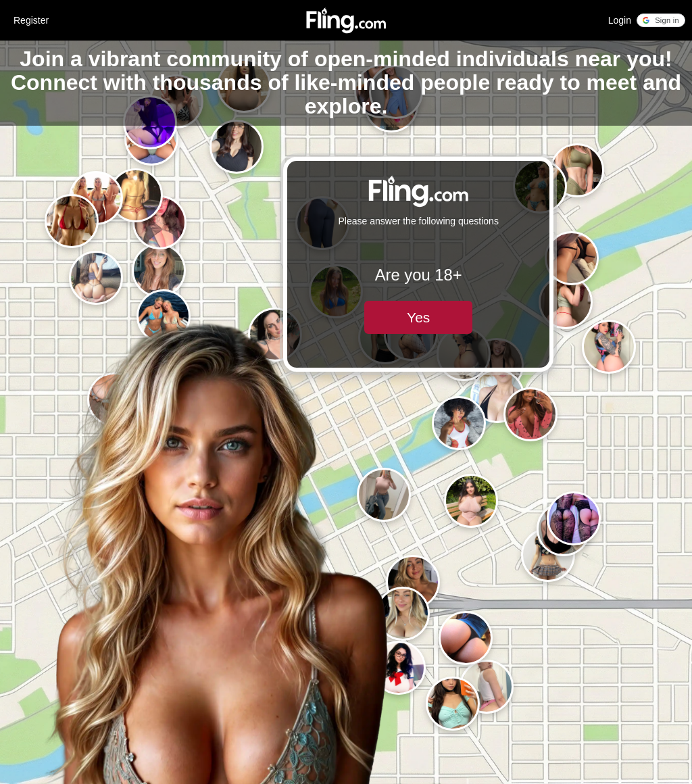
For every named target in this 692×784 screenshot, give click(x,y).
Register (31, 20)
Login (620, 20)
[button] (661, 20)
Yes (418, 317)
